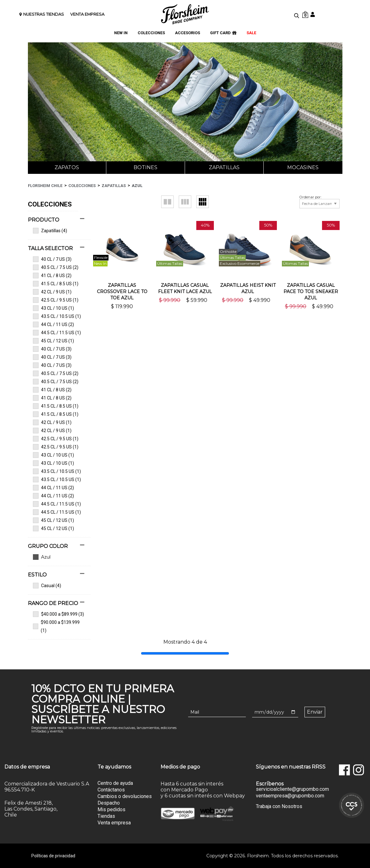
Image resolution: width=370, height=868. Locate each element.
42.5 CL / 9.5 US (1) (56, 300)
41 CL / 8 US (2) (52, 276)
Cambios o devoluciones (125, 796)
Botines (145, 167)
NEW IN (121, 33)
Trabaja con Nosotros (279, 806)
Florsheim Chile (45, 186)
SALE (251, 33)
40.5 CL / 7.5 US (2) (56, 267)
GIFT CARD (223, 33)
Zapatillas (224, 167)
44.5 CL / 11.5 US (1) (57, 333)
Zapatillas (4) (50, 231)
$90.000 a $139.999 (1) (56, 626)
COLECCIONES (151, 33)
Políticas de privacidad (53, 856)
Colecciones (82, 186)
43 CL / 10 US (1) (53, 308)
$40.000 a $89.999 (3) (58, 614)
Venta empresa (114, 823)
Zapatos (67, 167)
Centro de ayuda (115, 783)
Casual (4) (47, 586)
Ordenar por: (310, 197)
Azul (137, 186)
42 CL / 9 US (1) (52, 292)
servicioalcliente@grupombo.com (292, 789)
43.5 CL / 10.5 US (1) (57, 316)
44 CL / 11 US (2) (53, 324)
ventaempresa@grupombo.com (290, 796)
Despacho (109, 803)
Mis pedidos (111, 809)
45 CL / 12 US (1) (53, 341)
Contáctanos (111, 790)
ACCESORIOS (188, 33)
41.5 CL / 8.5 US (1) (56, 284)
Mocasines (303, 167)
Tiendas (106, 816)
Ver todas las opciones (56, 557)
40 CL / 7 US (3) (52, 259)
